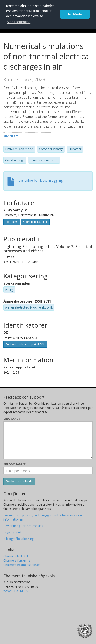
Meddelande (11, 419)
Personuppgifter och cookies (23, 526)
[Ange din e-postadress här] (48, 471)
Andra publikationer (35, 222)
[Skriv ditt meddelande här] (48, 440)
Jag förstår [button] (75, 14)
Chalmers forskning (17, 560)
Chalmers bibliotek (16, 556)
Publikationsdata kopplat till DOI (25, 344)
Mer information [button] (19, 22)
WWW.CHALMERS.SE (18, 591)
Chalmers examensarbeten (22, 565)
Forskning (12, 222)
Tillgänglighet (12, 532)
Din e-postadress (15, 464)
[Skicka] (19, 481)
